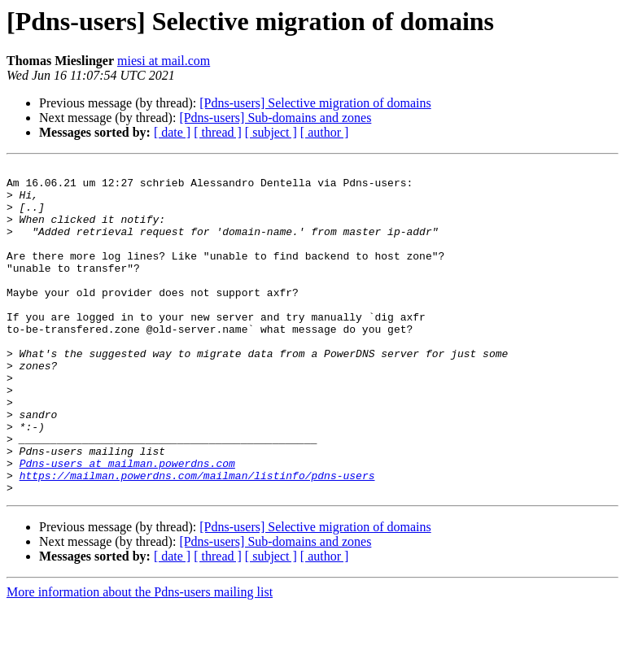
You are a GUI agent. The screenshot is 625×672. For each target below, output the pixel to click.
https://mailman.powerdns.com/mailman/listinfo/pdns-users (197, 539)
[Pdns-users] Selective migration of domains (315, 103)
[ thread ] (218, 132)
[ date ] (172, 132)
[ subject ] (271, 132)
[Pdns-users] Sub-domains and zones (275, 118)
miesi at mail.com (164, 61)
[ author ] (325, 132)
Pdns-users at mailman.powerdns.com (127, 524)
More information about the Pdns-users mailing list (140, 658)
